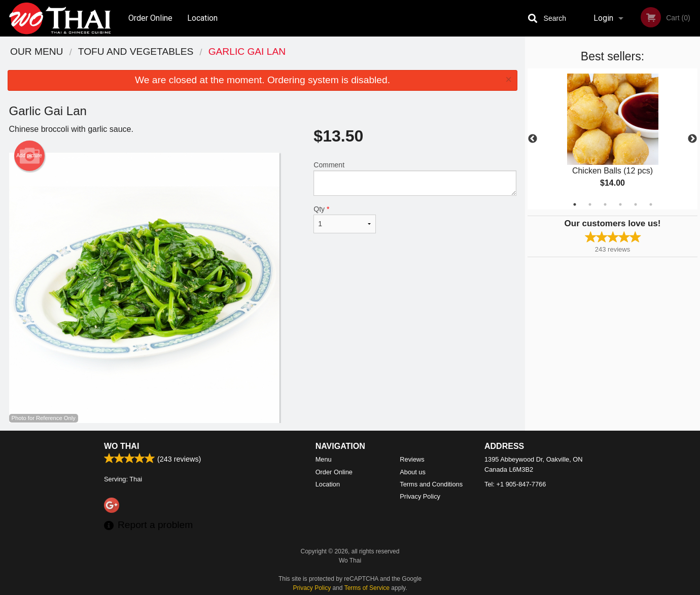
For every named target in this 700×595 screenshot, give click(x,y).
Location (202, 18)
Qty (344, 219)
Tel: (515, 484)
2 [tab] (590, 204)
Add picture (29, 156)
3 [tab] (605, 204)
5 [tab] (636, 204)
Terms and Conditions (431, 484)
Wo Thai (121, 446)
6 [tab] (651, 204)
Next (692, 139)
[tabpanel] (612, 139)
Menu (324, 459)
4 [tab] (620, 204)
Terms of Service (367, 588)
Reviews (412, 459)
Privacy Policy (420, 496)
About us (413, 472)
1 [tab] (575, 204)
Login (603, 18)
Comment (415, 178)
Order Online (150, 18)
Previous (533, 139)
